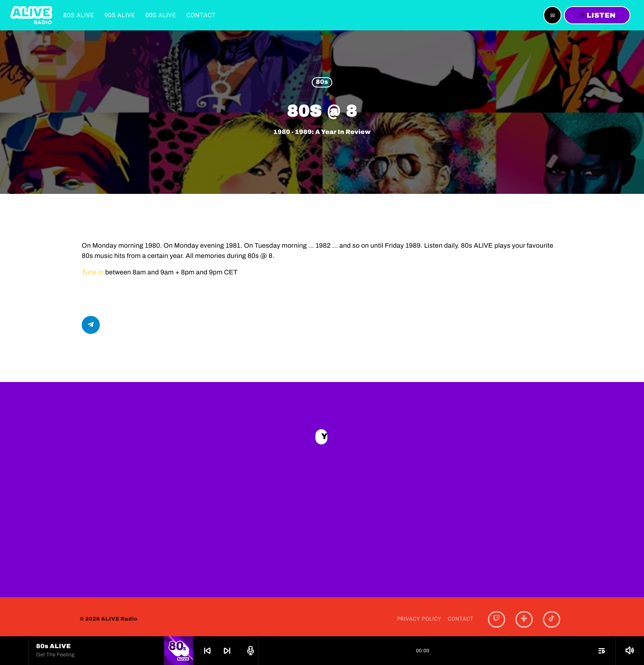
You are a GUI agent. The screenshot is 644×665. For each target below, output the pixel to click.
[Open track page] (249, 651)
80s (322, 83)
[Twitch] (497, 614)
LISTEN (597, 15)
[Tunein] (524, 614)
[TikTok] (552, 614)
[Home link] (31, 15)
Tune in (93, 273)
